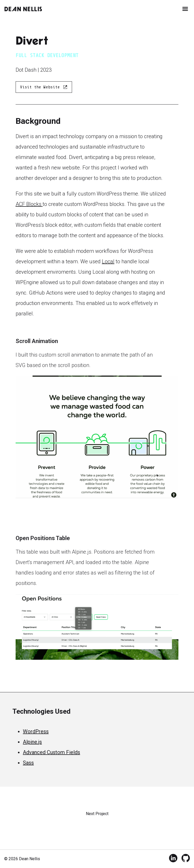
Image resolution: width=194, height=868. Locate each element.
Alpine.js (32, 742)
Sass (28, 763)
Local (108, 261)
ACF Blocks (29, 204)
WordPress (36, 731)
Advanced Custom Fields (51, 752)
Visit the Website (44, 87)
